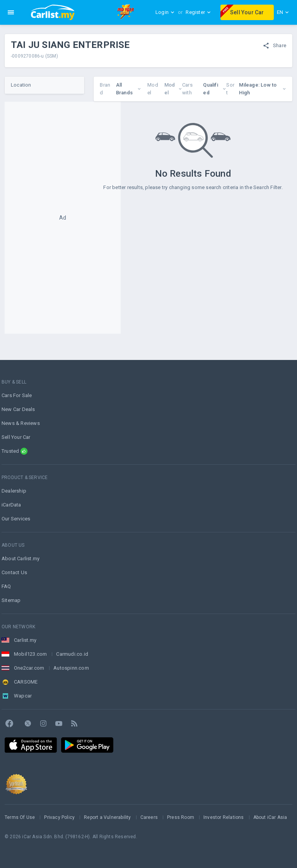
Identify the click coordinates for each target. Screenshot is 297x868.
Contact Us (14, 572)
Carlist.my (25, 640)
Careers (149, 817)
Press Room (181, 817)
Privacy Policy (59, 817)
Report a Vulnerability (107, 817)
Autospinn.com (71, 668)
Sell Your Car (242, 11)
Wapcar (23, 696)
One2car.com (29, 668)
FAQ (6, 586)
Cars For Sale (17, 395)
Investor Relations (224, 817)
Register (198, 12)
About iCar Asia (270, 817)
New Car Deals (18, 409)
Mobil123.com (30, 654)
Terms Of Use (20, 817)
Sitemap (11, 600)
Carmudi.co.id (72, 654)
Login (165, 12)
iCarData (11, 505)
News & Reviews (21, 423)
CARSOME (26, 682)
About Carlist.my (20, 558)
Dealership (14, 491)
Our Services (16, 519)
